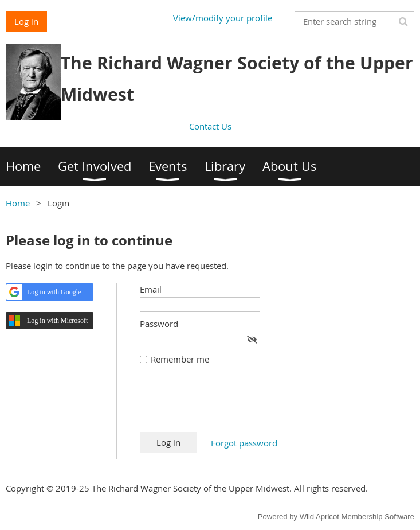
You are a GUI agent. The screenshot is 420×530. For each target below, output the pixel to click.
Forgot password (244, 443)
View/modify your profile (223, 18)
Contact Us (210, 126)
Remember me (180, 359)
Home (18, 203)
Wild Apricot (319, 517)
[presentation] (227, 404)
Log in (26, 21)
